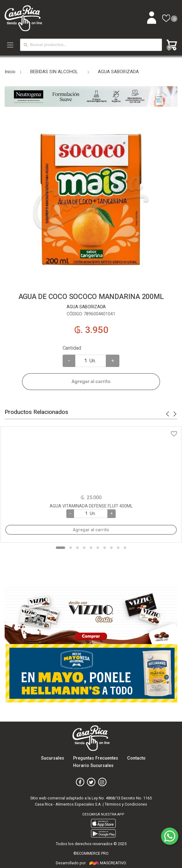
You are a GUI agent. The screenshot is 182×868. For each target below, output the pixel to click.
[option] (91, 200)
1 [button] (60, 548)
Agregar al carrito (91, 381)
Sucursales (53, 758)
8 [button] (111, 548)
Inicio (10, 72)
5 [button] (91, 548)
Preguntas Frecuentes (96, 758)
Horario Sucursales (93, 766)
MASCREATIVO (108, 863)
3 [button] (77, 548)
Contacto (136, 758)
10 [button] (125, 548)
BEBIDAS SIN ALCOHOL (54, 72)
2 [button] (71, 548)
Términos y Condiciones (126, 804)
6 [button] (98, 548)
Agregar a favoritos (91, 430)
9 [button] (118, 548)
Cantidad (72, 348)
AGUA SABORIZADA (118, 72)
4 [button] (84, 548)
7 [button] (105, 548)
